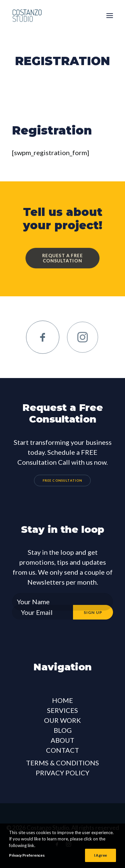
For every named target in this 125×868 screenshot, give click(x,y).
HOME (62, 700)
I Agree (100, 855)
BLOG (63, 730)
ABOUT (62, 740)
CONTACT (62, 750)
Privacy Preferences (27, 855)
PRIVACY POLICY (62, 773)
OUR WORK (62, 720)
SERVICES (62, 710)
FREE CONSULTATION (62, 480)
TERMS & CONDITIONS (62, 763)
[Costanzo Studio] (27, 16)
